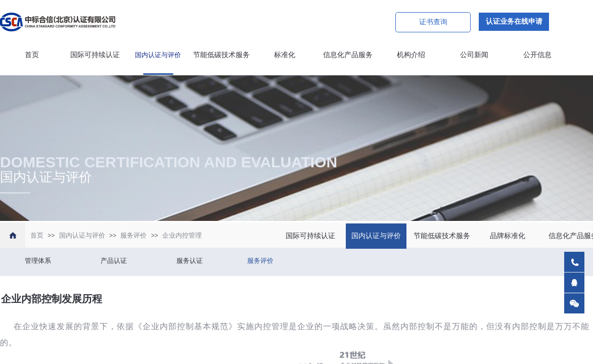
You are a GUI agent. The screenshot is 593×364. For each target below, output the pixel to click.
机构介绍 (411, 55)
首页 (32, 55)
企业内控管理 (182, 235)
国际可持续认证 (95, 55)
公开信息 (537, 55)
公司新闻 (474, 55)
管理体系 (38, 261)
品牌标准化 (508, 236)
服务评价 (133, 235)
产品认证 (114, 261)
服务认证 (190, 261)
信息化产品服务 (348, 55)
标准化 (285, 55)
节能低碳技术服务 (221, 55)
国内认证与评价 (158, 55)
